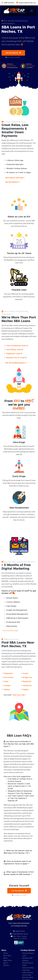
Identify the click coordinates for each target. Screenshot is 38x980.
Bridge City (27, 677)
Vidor (6, 681)
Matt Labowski (30, 66)
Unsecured (26, 970)
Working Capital (28, 977)
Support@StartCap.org (27, 3)
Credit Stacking (28, 973)
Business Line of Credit (16, 358)
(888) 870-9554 (9, 3)
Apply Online (7, 960)
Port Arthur (9, 677)
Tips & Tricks (7, 956)
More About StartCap (15, 178)
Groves (25, 673)
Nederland (8, 673)
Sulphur (26, 690)
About (5, 958)
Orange (7, 686)
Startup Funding (28, 968)
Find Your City (15, 695)
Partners (6, 965)
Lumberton (27, 686)
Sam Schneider (11, 66)
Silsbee (7, 690)
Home (5, 953)
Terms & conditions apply (10, 631)
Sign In (6, 963)
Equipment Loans (13, 354)
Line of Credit (27, 975)
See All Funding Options (16, 363)
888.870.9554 (20, 931)
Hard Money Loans (14, 350)
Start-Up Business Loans (16, 346)
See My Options (13, 53)
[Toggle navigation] (32, 11)
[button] (19, 744)
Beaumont (27, 681)
